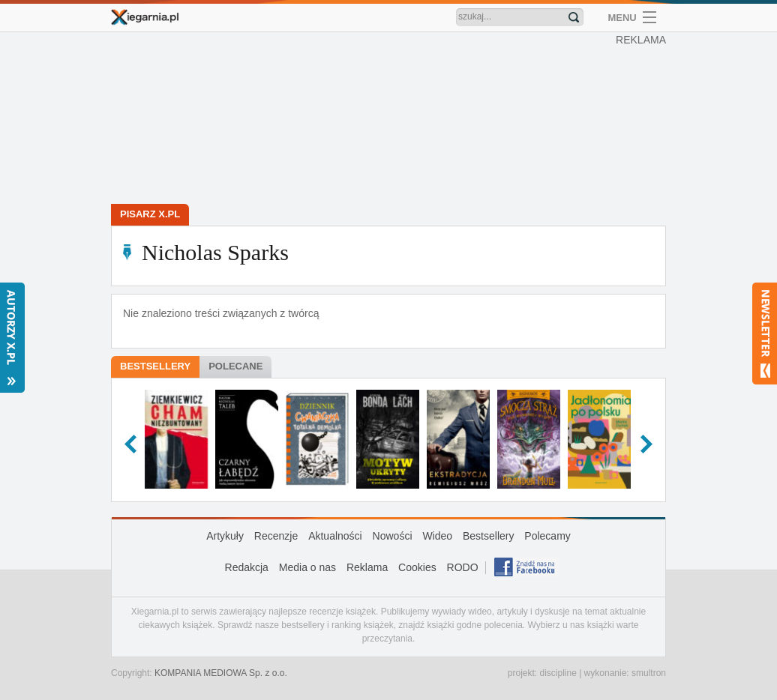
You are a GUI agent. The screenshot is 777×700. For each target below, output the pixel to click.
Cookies (417, 567)
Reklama (367, 567)
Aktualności (335, 536)
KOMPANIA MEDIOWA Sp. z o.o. (221, 673)
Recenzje (276, 536)
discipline (558, 673)
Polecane (235, 366)
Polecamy (547, 536)
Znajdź (574, 17)
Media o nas (307, 567)
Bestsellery (155, 366)
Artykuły (225, 536)
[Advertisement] (392, 120)
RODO (463, 567)
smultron (649, 673)
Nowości (393, 536)
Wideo (437, 536)
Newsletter (765, 334)
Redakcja (247, 567)
